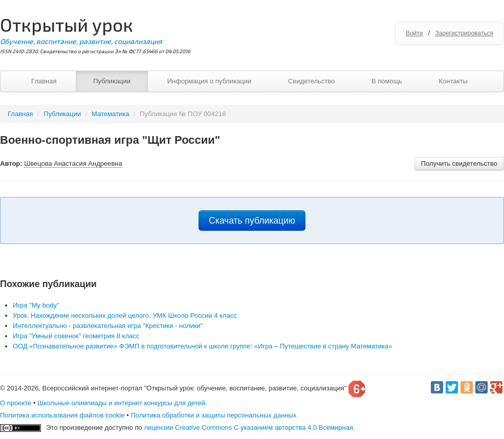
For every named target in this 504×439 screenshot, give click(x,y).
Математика (110, 114)
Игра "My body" (36, 305)
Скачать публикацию (252, 221)
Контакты (453, 81)
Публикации (112, 81)
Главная (44, 81)
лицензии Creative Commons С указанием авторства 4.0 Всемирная (248, 427)
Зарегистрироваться (464, 33)
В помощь (387, 81)
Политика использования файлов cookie (62, 415)
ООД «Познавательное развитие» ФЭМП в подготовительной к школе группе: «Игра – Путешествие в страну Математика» (202, 346)
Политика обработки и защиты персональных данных (213, 415)
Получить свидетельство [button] (459, 163)
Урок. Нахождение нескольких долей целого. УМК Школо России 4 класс (125, 315)
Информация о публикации (210, 81)
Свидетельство (311, 81)
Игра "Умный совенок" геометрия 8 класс (76, 336)
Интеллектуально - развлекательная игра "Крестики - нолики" (108, 326)
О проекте (16, 403)
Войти (414, 33)
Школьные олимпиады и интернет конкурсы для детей (121, 403)
